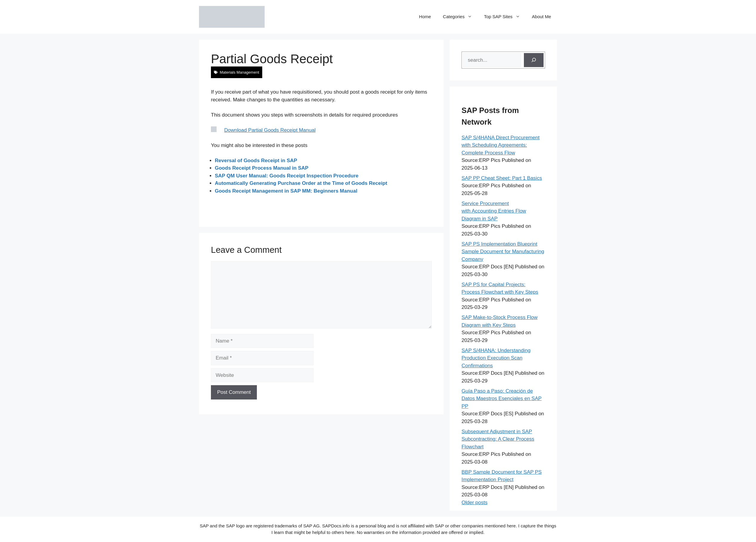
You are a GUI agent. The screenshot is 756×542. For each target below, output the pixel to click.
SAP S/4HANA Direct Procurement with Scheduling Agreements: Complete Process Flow (500, 145)
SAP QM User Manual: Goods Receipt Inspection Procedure (287, 176)
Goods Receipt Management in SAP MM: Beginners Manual (286, 191)
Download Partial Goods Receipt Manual (270, 130)
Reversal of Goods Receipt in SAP (256, 161)
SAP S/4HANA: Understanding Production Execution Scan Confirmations (496, 358)
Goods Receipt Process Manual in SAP (262, 168)
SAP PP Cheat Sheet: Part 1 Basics (502, 178)
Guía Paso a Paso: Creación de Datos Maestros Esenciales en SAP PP (502, 399)
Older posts (475, 502)
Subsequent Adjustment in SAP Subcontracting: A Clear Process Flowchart (498, 439)
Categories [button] (461, 17)
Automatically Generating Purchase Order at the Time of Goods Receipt (301, 183)
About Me (541, 17)
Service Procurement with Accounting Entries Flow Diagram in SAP (494, 211)
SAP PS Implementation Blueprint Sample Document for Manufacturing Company (503, 252)
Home (425, 17)
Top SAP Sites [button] (505, 17)
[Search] (534, 60)
